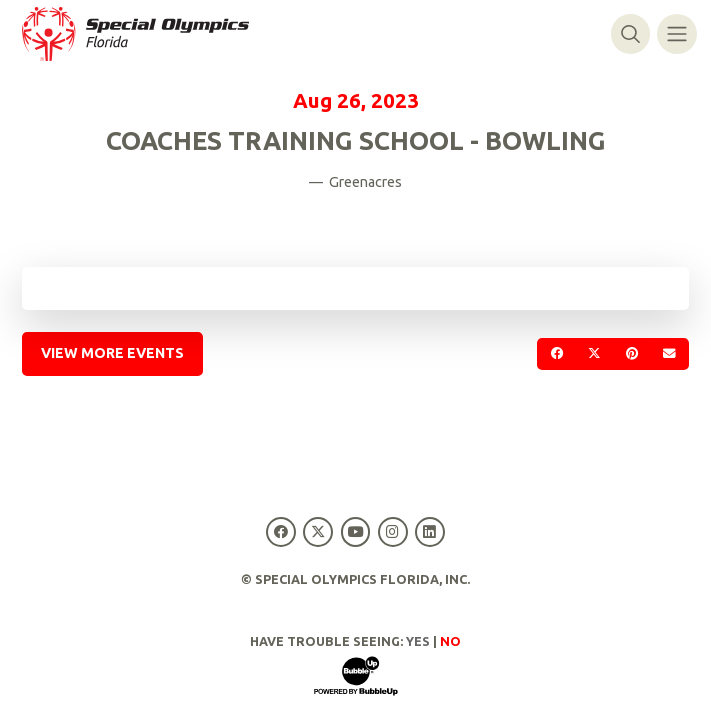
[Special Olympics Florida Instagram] (392, 531)
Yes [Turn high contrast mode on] (418, 641)
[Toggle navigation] (676, 33)
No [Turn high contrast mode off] (450, 641)
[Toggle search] (630, 33)
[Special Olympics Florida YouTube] (355, 531)
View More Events (112, 353)
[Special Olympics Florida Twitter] (318, 531)
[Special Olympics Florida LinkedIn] (429, 531)
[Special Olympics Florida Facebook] (281, 531)
